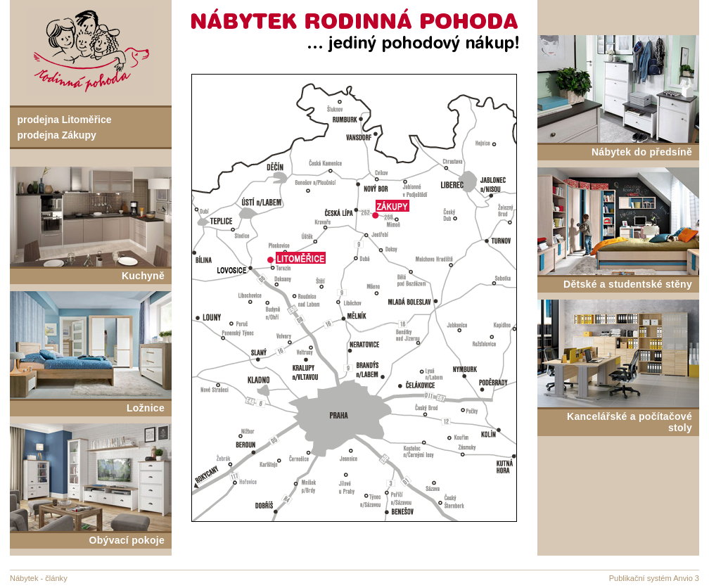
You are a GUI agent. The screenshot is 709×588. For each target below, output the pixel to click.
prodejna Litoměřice (65, 120)
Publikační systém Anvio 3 (654, 578)
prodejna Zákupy (57, 135)
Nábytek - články (39, 578)
